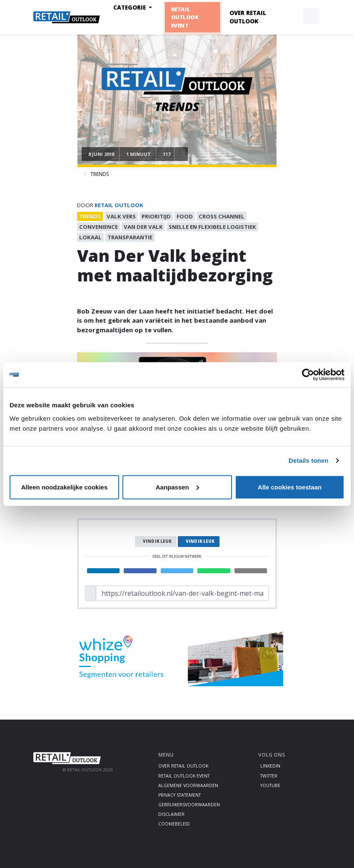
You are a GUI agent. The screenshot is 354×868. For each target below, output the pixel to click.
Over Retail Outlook (248, 17)
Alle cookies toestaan (290, 487)
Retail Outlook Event (184, 17)
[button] (292, 16)
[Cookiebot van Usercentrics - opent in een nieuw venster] (308, 375)
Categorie (130, 8)
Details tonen (308, 460)
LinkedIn (270, 766)
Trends (100, 174)
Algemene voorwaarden (188, 785)
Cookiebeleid (174, 824)
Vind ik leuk (157, 541)
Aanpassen (177, 487)
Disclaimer (171, 814)
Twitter (269, 776)
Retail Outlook (119, 205)
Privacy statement (179, 795)
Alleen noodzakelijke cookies (65, 487)
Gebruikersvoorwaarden (189, 805)
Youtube (270, 785)
